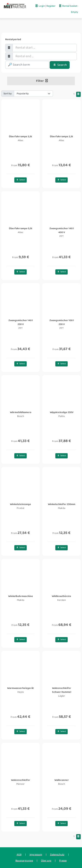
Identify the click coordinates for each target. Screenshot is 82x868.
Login (40, 6)
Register (51, 6)
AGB (19, 855)
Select (20, 180)
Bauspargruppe (24, 861)
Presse (63, 861)
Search (60, 65)
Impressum (36, 855)
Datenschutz (57, 855)
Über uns (46, 861)
